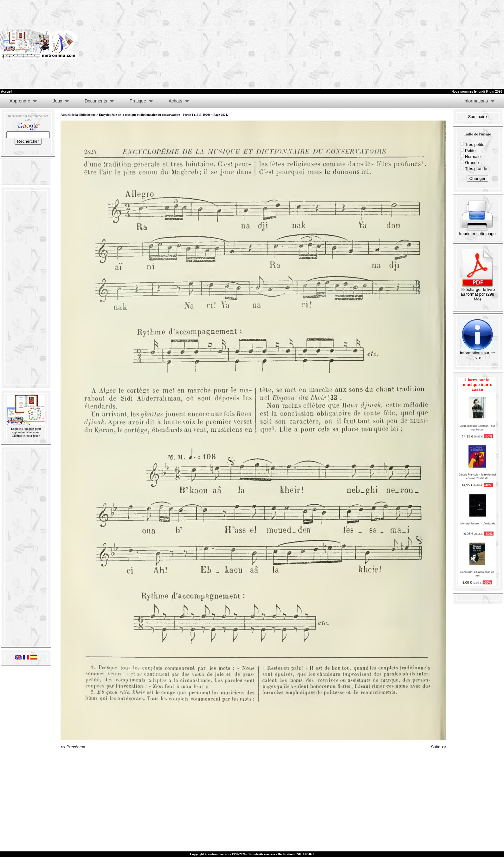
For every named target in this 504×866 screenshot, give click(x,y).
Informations (476, 101)
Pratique (138, 101)
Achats (175, 101)
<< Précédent (73, 747)
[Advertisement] (411, 44)
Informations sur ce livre (478, 353)
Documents (96, 101)
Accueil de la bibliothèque (78, 115)
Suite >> (439, 747)
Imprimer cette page (477, 232)
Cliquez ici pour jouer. (26, 436)
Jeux (57, 101)
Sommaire (477, 117)
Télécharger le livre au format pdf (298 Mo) (478, 292)
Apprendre (20, 101)
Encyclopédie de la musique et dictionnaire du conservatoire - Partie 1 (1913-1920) (154, 115)
